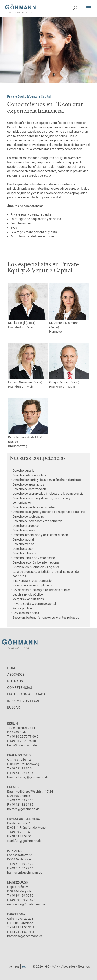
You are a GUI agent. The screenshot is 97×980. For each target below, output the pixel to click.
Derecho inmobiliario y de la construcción (40, 535)
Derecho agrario (23, 471)
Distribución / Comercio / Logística (36, 567)
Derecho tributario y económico (34, 558)
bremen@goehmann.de (23, 809)
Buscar (14, 707)
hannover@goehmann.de (25, 873)
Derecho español (24, 530)
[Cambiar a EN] (17, 967)
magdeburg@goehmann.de (26, 904)
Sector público (22, 608)
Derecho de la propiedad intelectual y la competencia (48, 494)
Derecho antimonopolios (29, 475)
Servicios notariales (26, 613)
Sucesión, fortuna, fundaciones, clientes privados (46, 618)
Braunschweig (18, 446)
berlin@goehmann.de (22, 745)
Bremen (13, 787)
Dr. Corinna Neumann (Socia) (69, 306)
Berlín (13, 723)
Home (12, 668)
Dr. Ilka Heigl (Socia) (28, 304)
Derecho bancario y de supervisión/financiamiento (47, 480)
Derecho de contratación (29, 489)
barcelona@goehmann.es (25, 936)
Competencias (20, 688)
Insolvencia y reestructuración (33, 581)
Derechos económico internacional (36, 562)
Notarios (15, 681)
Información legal (24, 701)
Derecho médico (23, 544)
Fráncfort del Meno (24, 819)
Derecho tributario (25, 553)
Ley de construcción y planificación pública (42, 590)
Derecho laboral (23, 539)
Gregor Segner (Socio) (69, 363)
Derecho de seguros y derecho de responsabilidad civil (49, 512)
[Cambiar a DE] (11, 967)
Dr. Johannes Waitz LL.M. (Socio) (28, 420)
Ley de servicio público (28, 594)
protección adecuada (26, 694)
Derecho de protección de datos (34, 507)
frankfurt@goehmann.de (24, 841)
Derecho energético (26, 526)
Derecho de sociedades (28, 516)
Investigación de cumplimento (33, 585)
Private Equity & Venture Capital (34, 604)
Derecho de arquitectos (28, 484)
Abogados (16, 675)
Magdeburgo (18, 882)
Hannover (56, 332)
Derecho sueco (23, 549)
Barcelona (16, 914)
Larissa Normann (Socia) (28, 363)
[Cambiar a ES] (24, 967)
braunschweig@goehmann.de (28, 777)
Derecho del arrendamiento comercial (38, 521)
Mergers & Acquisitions (28, 599)
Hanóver (14, 851)
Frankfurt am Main (21, 327)
